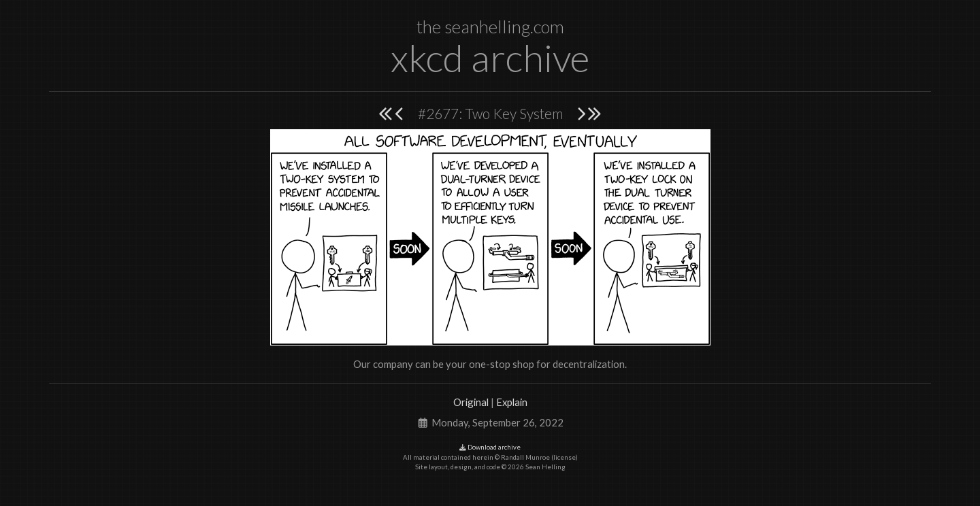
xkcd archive (490, 57)
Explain (512, 402)
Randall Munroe (525, 457)
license (565, 457)
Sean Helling (545, 467)
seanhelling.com (504, 27)
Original (471, 402)
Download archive (490, 447)
